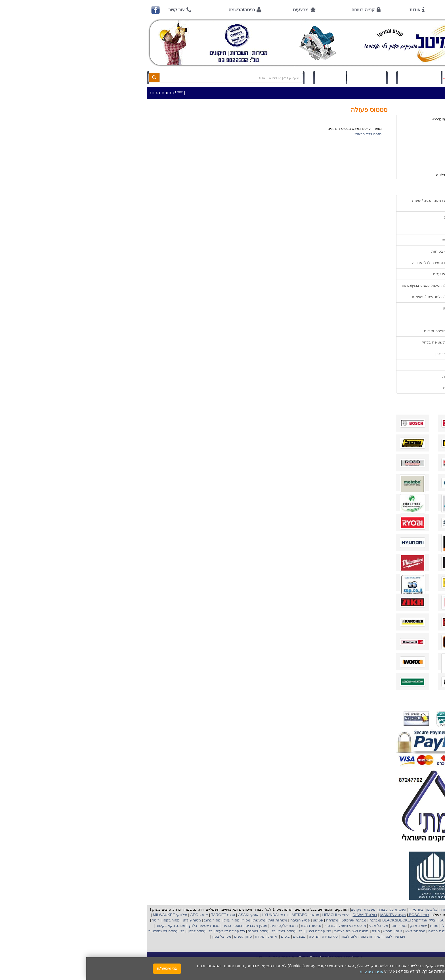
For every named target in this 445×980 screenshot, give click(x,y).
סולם (289, 931)
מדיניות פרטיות (368, 376)
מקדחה (246, 920)
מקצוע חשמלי (366, 926)
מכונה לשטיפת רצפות (265, 931)
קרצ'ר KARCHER (366, 920)
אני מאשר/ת (81, 968)
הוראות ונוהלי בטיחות (362, 251)
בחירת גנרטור (369, 320)
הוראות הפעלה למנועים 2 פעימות (353, 297)
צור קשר (90, 10)
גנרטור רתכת (224, 926)
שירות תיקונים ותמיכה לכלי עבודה (353, 263)
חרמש (301, 931)
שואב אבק (331, 926)
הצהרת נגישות (368, 388)
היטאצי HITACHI (249, 915)
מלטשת (173, 920)
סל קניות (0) (280, 78)
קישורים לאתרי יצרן (364, 354)
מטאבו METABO (219, 915)
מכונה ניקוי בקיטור (84, 926)
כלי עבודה (374, 127)
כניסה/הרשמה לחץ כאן (333, 78)
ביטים (199, 936)
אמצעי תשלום (369, 217)
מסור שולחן (105, 920)
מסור (160, 920)
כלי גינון (376, 143)
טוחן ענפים (156, 936)
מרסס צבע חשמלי (265, 926)
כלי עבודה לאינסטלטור (80, 931)
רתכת (207, 926)
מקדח (173, 936)
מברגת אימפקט (267, 920)
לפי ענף (376, 167)
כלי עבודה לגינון (113, 931)
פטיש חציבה (213, 920)
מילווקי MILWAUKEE (83, 915)
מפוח (348, 926)
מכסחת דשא (328, 931)
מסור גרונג (126, 920)
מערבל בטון (135, 936)
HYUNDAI (183, 915)
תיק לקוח (244, 78)
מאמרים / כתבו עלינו (363, 274)
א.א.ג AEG (112, 915)
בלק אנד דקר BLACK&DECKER (322, 920)
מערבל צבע (292, 926)
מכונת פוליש (372, 931)
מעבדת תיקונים (277, 909)
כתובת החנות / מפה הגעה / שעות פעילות (353, 203)
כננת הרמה (351, 931)
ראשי (372, 10)
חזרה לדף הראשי (282, 134)
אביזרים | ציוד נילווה (366, 175)
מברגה (289, 920)
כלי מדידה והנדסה (237, 936)
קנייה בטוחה (277, 10)
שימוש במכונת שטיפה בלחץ (358, 342)
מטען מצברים (169, 926)
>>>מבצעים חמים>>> (364, 119)
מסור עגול (145, 920)
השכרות (375, 151)
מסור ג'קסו (84, 920)
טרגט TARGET (136, 915)
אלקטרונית (193, 926)
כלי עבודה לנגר (204, 931)
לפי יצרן (375, 159)
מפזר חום (312, 926)
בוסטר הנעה (146, 926)
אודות (329, 10)
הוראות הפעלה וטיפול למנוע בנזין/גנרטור (347, 285)
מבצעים (214, 10)
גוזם (313, 931)
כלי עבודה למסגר (175, 931)
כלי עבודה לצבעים (144, 931)
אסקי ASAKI (162, 915)
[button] (433, 953)
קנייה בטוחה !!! (368, 240)
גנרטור (243, 926)
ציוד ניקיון (374, 135)
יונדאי (198, 915)
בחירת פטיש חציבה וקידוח (359, 331)
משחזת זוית (191, 920)
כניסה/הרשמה (155, 10)
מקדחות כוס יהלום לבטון (274, 936)
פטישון (232, 920)
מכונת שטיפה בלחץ (117, 926)
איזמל (186, 936)
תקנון (375, 365)
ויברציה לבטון (308, 936)
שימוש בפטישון (368, 308)
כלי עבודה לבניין (232, 931)
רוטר (70, 920)
